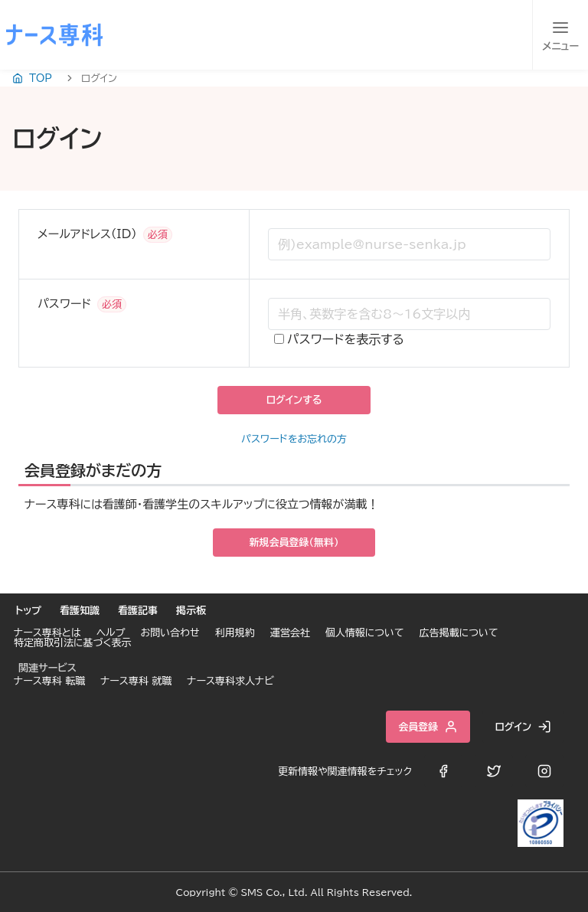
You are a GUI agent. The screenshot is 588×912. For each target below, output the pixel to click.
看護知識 (80, 611)
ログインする (294, 400)
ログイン (523, 727)
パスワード (64, 304)
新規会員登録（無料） (294, 543)
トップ (28, 611)
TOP (32, 78)
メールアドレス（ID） (87, 234)
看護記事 (138, 611)
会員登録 (428, 727)
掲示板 (191, 611)
